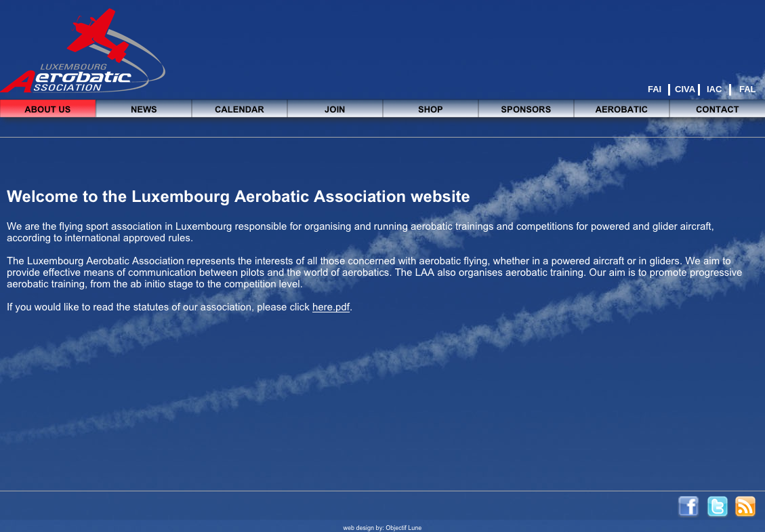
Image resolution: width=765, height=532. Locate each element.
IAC (714, 89)
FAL (748, 89)
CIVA (685, 89)
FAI (655, 89)
